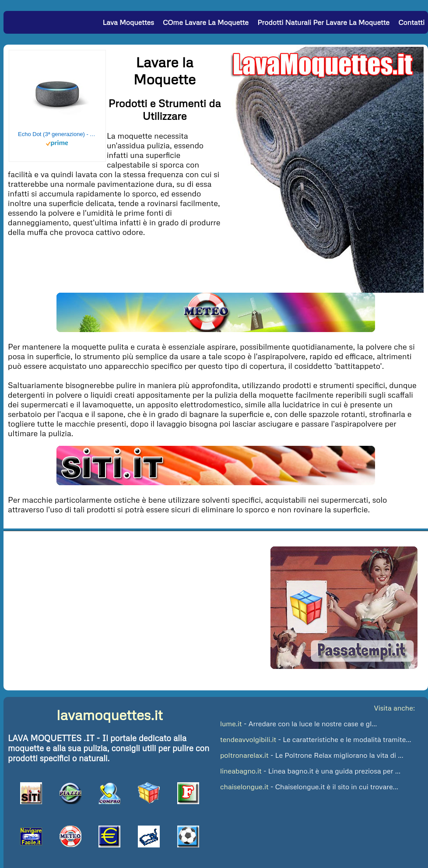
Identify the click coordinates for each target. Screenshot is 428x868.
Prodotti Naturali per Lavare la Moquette (323, 22)
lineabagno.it (241, 771)
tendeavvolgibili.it (248, 739)
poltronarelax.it (244, 755)
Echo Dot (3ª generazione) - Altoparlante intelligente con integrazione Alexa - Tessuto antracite (57, 134)
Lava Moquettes (128, 22)
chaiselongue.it (244, 787)
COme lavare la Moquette (206, 22)
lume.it (231, 724)
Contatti (411, 22)
